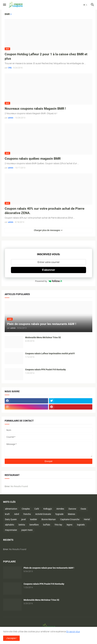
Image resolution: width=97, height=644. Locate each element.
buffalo (47, 525)
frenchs (27, 514)
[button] (4, 5)
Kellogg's (48, 509)
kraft (7, 514)
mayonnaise (11, 530)
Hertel (87, 519)
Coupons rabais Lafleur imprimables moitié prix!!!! (50, 353)
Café (37, 509)
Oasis (83, 509)
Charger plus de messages (47, 230)
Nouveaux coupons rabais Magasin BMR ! (35, 109)
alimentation (11, 509)
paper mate (27, 530)
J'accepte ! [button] (11, 638)
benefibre (34, 525)
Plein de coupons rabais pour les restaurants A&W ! (49, 568)
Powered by (49, 281)
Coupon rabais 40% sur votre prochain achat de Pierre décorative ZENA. (45, 211)
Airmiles (60, 509)
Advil (17, 514)
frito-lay (58, 525)
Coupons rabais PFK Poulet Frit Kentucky (45, 370)
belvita (22, 525)
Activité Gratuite (43, 514)
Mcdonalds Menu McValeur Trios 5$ (43, 337)
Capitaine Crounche (70, 519)
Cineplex (26, 509)
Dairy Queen (11, 519)
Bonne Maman (49, 519)
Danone (72, 509)
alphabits (10, 525)
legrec (70, 525)
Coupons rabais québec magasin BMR (33, 159)
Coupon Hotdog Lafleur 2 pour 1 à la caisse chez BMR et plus (46, 56)
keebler (34, 519)
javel (23, 519)
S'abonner (49, 270)
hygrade (59, 514)
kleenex (72, 514)
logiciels (81, 525)
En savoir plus (73, 632)
